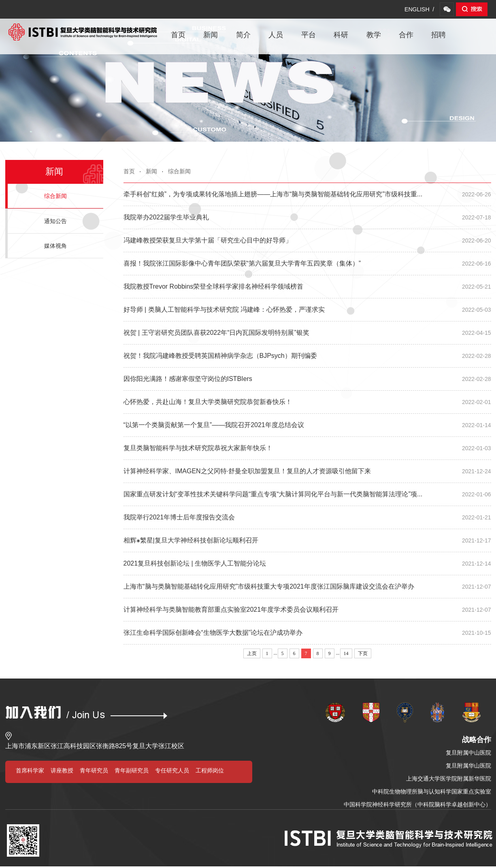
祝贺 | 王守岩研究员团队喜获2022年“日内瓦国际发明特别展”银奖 (307, 333)
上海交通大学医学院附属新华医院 (449, 779)
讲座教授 (62, 770)
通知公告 (55, 221)
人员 (276, 35)
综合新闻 (179, 171)
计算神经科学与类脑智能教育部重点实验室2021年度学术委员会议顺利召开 (307, 610)
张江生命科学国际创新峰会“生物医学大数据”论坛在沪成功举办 (307, 633)
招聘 (439, 35)
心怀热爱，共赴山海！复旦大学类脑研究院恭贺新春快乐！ (307, 402)
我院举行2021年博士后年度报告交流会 (307, 517)
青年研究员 (94, 770)
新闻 (211, 35)
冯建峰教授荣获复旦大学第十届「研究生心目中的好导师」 (307, 240)
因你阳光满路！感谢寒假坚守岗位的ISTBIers (307, 379)
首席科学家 (30, 770)
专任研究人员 (172, 770)
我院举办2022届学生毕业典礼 (307, 217)
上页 (252, 653)
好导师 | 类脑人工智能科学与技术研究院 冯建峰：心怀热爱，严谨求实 (307, 310)
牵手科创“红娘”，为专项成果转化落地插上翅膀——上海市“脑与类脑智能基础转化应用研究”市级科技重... (307, 194)
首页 (178, 35)
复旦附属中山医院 (468, 753)
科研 (341, 35)
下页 (363, 653)
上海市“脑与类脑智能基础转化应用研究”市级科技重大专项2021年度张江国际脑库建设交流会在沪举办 (307, 587)
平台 (309, 35)
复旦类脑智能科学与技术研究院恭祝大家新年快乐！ (307, 448)
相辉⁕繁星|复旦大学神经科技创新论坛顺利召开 (307, 540)
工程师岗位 (210, 770)
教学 (374, 35)
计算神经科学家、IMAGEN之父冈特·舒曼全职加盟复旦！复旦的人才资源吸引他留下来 (307, 471)
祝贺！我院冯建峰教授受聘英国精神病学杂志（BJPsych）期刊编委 (307, 356)
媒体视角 (55, 246)
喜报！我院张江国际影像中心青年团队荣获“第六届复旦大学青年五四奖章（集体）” (307, 264)
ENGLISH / (419, 9)
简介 (243, 35)
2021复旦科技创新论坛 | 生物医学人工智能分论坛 (307, 564)
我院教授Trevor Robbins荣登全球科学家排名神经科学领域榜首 (307, 287)
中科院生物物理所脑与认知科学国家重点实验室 (432, 791)
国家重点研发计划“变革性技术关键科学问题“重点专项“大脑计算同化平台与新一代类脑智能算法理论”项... (307, 494)
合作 (406, 35)
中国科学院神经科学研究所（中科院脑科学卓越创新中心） (417, 804)
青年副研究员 (132, 770)
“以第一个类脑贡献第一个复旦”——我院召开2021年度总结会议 (307, 425)
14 (346, 653)
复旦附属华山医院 (468, 766)
